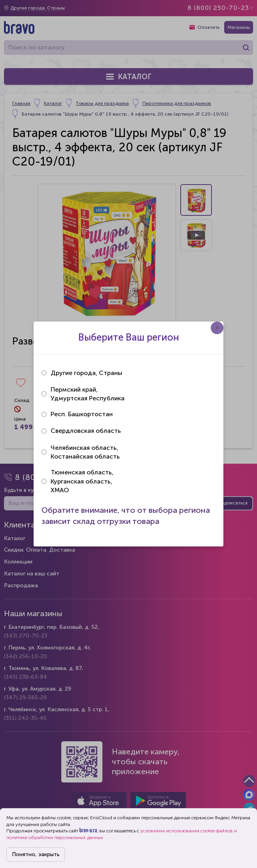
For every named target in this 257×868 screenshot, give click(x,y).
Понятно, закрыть (36, 854)
